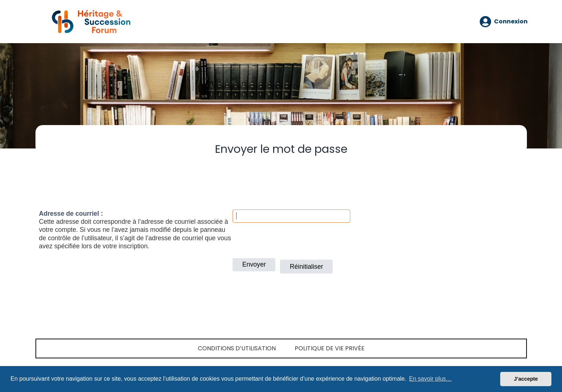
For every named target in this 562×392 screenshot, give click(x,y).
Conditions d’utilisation (237, 348)
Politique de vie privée (330, 348)
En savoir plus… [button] (431, 379)
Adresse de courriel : (71, 214)
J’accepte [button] (526, 379)
